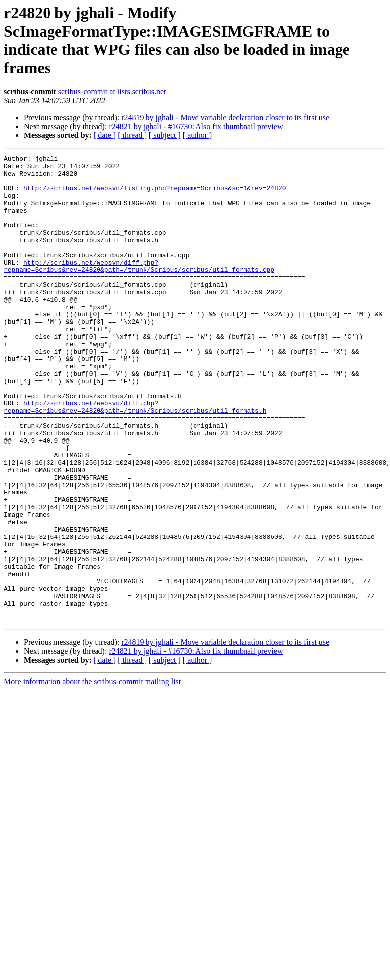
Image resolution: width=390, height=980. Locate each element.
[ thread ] (132, 135)
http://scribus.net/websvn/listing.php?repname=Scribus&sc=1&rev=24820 (154, 195)
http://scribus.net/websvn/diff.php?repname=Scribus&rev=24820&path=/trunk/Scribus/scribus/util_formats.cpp (139, 289)
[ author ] (197, 135)
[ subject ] (165, 135)
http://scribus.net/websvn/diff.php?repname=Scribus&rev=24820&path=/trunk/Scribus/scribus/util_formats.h (135, 458)
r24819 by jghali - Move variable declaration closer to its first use (225, 117)
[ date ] (105, 135)
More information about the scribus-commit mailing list (92, 775)
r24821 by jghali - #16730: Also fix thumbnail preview (196, 126)
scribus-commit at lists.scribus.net (112, 92)
